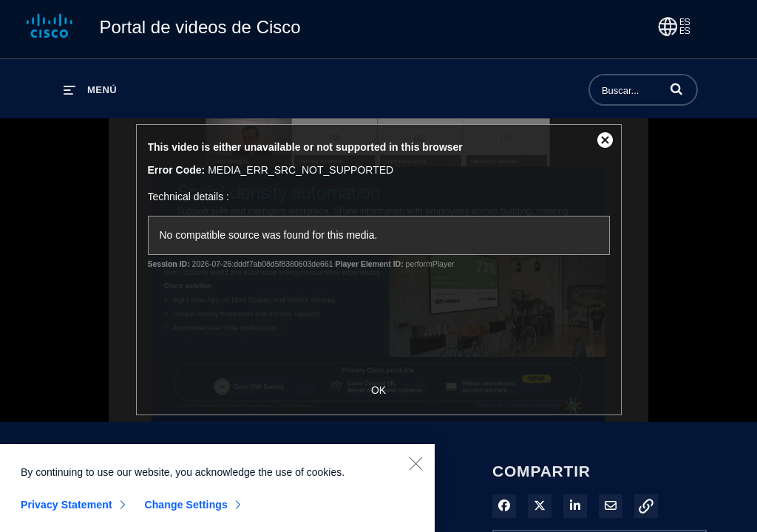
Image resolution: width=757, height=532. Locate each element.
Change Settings (186, 510)
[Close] (415, 468)
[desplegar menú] (90, 90)
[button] (676, 89)
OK (378, 390)
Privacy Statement (67, 510)
